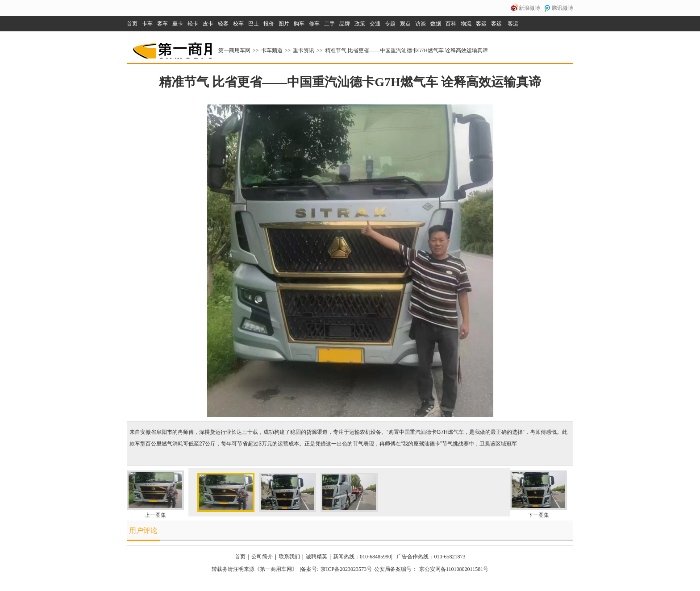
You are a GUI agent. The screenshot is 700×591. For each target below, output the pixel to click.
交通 (375, 24)
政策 (360, 24)
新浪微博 (529, 8)
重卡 (178, 24)
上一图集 (155, 515)
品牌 (345, 24)
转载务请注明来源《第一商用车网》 (254, 569)
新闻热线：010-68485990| (362, 557)
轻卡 (193, 24)
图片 (284, 24)
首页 (132, 24)
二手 (329, 24)
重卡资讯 (304, 50)
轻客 (223, 24)
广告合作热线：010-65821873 (431, 557)
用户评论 (143, 531)
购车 (299, 24)
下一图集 (538, 515)
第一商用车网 (171, 47)
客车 (162, 24)
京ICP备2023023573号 (346, 569)
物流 (466, 24)
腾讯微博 (562, 8)
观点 (405, 24)
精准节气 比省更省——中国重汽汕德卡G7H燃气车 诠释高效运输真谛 (406, 50)
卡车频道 (272, 50)
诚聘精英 (317, 557)
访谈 (421, 24)
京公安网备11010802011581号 (454, 569)
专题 (390, 24)
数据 (436, 24)
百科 (451, 24)
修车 (314, 24)
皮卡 (208, 24)
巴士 (254, 24)
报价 (269, 24)
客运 (481, 24)
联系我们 (289, 557)
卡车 (147, 24)
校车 (238, 24)
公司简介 (262, 557)
